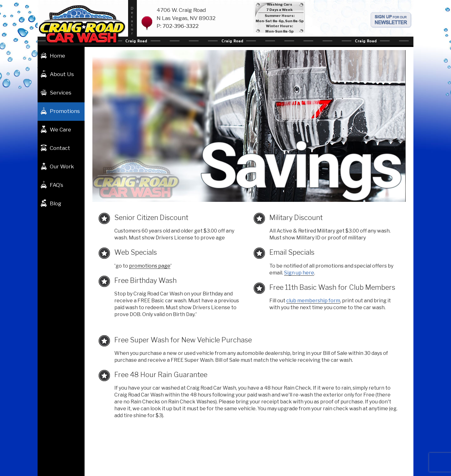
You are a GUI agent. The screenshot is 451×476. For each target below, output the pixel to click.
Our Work (62, 166)
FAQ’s (57, 185)
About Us (62, 74)
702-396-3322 (181, 26)
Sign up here (299, 273)
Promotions (65, 111)
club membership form (313, 301)
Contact (60, 148)
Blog (56, 203)
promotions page (150, 266)
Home (57, 56)
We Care (60, 130)
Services (61, 93)
